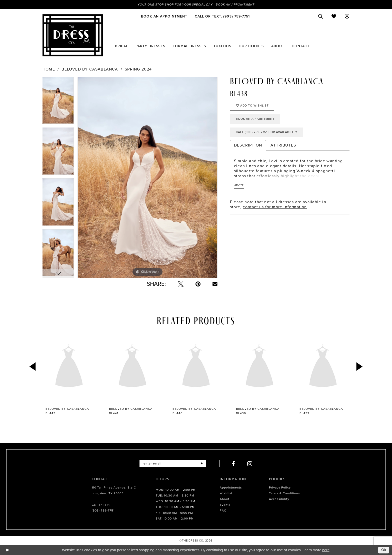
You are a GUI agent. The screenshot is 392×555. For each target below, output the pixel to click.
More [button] (239, 185)
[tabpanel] (58, 102)
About (224, 499)
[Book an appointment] (164, 16)
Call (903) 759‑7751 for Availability (267, 132)
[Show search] (321, 16)
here (326, 550)
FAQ (223, 510)
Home (49, 69)
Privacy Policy (280, 487)
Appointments (231, 487)
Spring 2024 (138, 69)
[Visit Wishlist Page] (334, 16)
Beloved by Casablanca (90, 69)
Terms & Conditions (284, 493)
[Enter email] (173, 464)
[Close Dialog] (7, 550)
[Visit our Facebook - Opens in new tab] (233, 464)
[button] (347, 16)
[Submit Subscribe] (202, 464)
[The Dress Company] (73, 35)
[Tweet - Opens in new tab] (181, 284)
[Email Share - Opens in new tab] (215, 284)
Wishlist (226, 493)
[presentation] (69, 367)
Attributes (283, 145)
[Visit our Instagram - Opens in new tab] (250, 464)
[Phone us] (222, 16)
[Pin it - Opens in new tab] (198, 284)
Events (225, 505)
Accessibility (279, 499)
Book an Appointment (235, 4)
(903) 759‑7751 (103, 510)
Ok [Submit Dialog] (384, 550)
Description (248, 145)
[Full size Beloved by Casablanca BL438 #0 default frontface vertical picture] (147, 177)
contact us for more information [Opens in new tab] (275, 207)
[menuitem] (164, 16)
